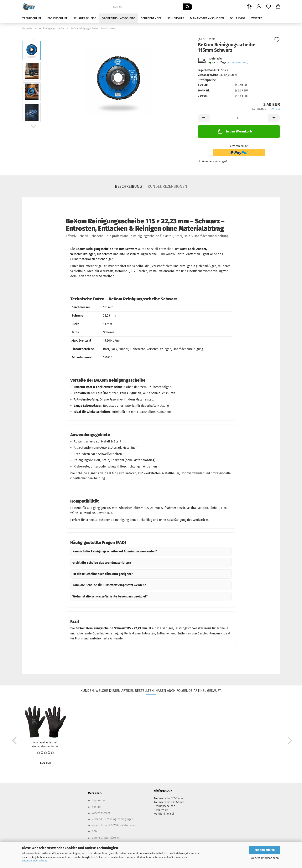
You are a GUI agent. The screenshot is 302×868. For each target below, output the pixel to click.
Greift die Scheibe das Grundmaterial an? (102, 563)
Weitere (257, 18)
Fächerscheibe (57, 18)
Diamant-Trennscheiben (207, 18)
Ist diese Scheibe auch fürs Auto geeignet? (103, 574)
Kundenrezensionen (167, 186)
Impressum (99, 801)
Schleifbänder (151, 18)
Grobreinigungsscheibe (119, 18)
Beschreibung (128, 186)
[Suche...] (188, 7)
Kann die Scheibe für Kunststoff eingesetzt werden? (109, 585)
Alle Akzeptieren (265, 850)
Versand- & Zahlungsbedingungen (113, 819)
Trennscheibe (32, 18)
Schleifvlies (176, 18)
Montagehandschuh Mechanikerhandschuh (45, 744)
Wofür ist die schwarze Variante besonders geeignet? (110, 596)
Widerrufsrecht (101, 813)
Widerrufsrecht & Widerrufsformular (114, 825)
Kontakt (97, 807)
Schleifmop (238, 18)
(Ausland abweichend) (237, 63)
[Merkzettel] (268, 7)
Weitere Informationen (265, 858)
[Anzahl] (239, 118)
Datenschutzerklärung (35, 861)
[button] (249, 7)
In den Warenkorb (235, 131)
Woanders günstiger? (214, 161)
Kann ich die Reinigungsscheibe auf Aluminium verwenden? (115, 551)
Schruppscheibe (85, 18)
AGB (94, 832)
